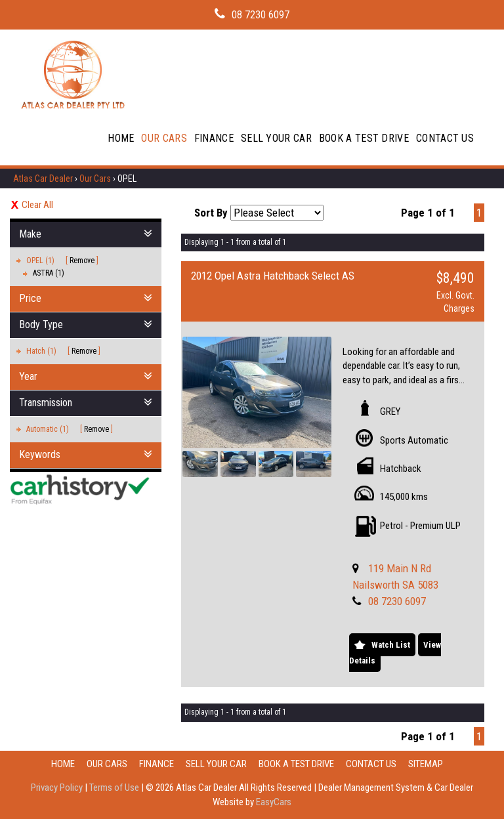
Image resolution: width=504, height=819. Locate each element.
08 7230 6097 (261, 15)
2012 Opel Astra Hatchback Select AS (273, 276)
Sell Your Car (276, 138)
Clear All (37, 205)
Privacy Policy (58, 787)
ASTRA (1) (49, 273)
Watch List (391, 645)
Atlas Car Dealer (43, 178)
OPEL (127, 178)
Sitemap (426, 764)
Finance (214, 138)
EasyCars (274, 802)
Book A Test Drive (364, 138)
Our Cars (164, 138)
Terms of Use (115, 787)
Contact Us (445, 138)
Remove (82, 261)
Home (121, 138)
